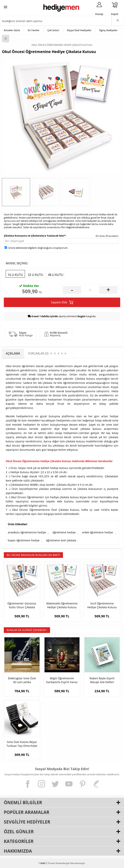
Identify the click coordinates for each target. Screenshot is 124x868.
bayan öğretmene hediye (24, 540)
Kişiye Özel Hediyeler (79, 30)
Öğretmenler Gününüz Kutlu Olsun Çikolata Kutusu (22, 605)
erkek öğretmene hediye (98, 532)
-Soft (42, 863)
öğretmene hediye (64, 532)
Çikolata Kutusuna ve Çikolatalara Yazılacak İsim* (35, 236)
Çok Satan (53, 30)
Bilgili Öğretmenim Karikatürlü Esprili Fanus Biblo (62, 680)
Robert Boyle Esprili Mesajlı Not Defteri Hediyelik (102, 680)
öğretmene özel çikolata (61, 540)
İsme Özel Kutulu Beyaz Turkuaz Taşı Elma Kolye (22, 744)
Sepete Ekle (62, 302)
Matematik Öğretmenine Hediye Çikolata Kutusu (62, 605)
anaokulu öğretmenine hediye (27, 532)
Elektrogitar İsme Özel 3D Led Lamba (22, 680)
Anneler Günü (12, 30)
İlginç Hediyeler (108, 30)
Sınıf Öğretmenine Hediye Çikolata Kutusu (102, 605)
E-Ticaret (50, 863)
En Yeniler (34, 30)
